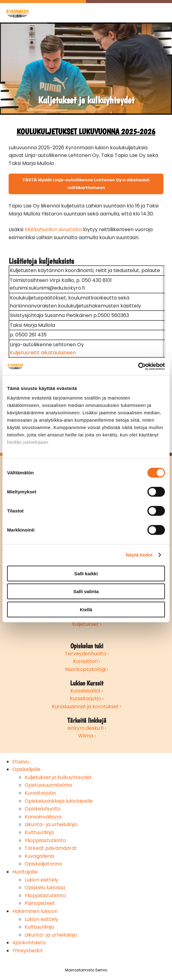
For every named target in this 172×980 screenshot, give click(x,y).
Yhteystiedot (28, 951)
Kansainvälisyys (43, 817)
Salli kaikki (86, 573)
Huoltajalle (25, 872)
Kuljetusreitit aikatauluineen (43, 353)
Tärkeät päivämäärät (51, 848)
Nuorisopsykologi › (87, 669)
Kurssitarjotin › (87, 699)
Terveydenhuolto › (87, 654)
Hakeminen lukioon (35, 911)
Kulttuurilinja (39, 832)
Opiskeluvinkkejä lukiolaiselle (59, 801)
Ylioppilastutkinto (45, 840)
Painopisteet (40, 903)
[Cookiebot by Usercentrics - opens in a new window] (138, 367)
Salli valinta (86, 591)
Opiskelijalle (26, 769)
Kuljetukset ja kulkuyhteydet (58, 777)
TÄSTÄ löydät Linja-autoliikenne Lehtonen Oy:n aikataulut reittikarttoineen (86, 184)
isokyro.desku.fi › (87, 728)
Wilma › (87, 736)
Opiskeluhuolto (43, 809)
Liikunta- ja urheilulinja (51, 824)
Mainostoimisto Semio (86, 970)
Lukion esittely (41, 880)
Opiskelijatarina (43, 864)
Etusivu (21, 762)
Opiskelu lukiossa (45, 888)
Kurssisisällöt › (87, 691)
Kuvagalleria (39, 856)
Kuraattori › (87, 661)
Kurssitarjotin (40, 793)
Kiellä (86, 609)
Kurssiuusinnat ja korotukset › (87, 707)
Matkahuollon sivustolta (53, 229)
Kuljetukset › (87, 624)
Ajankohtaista (29, 943)
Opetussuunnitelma (48, 785)
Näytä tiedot (139, 555)
